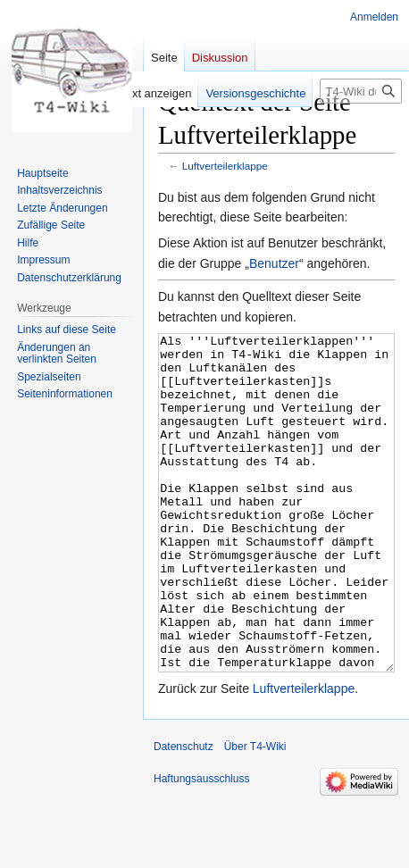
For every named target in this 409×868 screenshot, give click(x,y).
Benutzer (274, 263)
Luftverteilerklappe (225, 166)
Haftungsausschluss (201, 846)
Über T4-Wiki (255, 814)
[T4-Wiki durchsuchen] (361, 91)
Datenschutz (184, 814)
